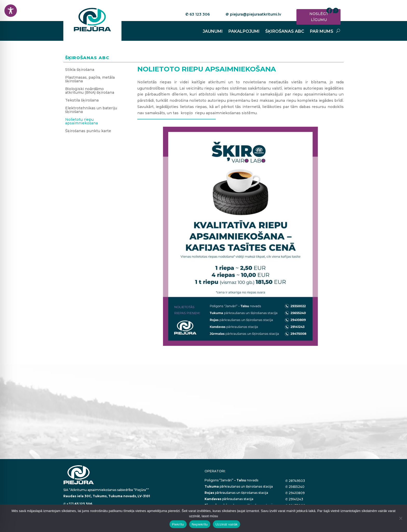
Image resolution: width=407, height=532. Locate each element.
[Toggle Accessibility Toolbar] (11, 11)
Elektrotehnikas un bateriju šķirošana (91, 110)
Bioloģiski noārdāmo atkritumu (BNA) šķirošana (90, 91)
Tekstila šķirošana (82, 100)
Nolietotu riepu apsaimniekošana (82, 122)
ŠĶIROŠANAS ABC (285, 32)
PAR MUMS (322, 32)
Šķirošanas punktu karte (88, 131)
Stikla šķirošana (80, 70)
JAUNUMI (213, 32)
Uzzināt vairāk (226, 524)
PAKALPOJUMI (244, 32)
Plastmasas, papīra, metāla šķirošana (90, 79)
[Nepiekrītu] (401, 518)
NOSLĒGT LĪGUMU (319, 17)
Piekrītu (178, 524)
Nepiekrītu (200, 524)
